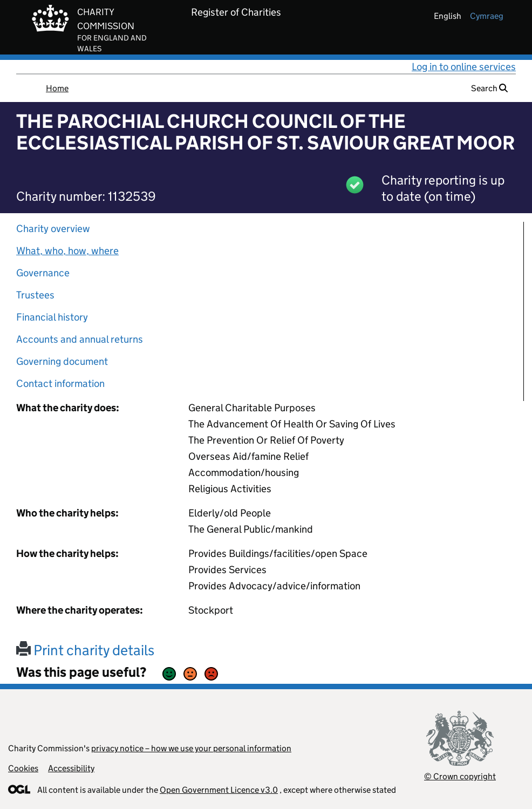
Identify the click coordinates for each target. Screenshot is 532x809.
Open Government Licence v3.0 (219, 790)
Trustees (35, 295)
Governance (43, 273)
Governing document (62, 361)
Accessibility (71, 768)
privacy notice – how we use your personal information (191, 748)
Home (57, 88)
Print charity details (85, 650)
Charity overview (53, 229)
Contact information (60, 383)
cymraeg (487, 16)
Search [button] (489, 88)
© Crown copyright (460, 776)
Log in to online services (464, 67)
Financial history (52, 317)
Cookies (23, 768)
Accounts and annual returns (80, 339)
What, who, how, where (67, 251)
